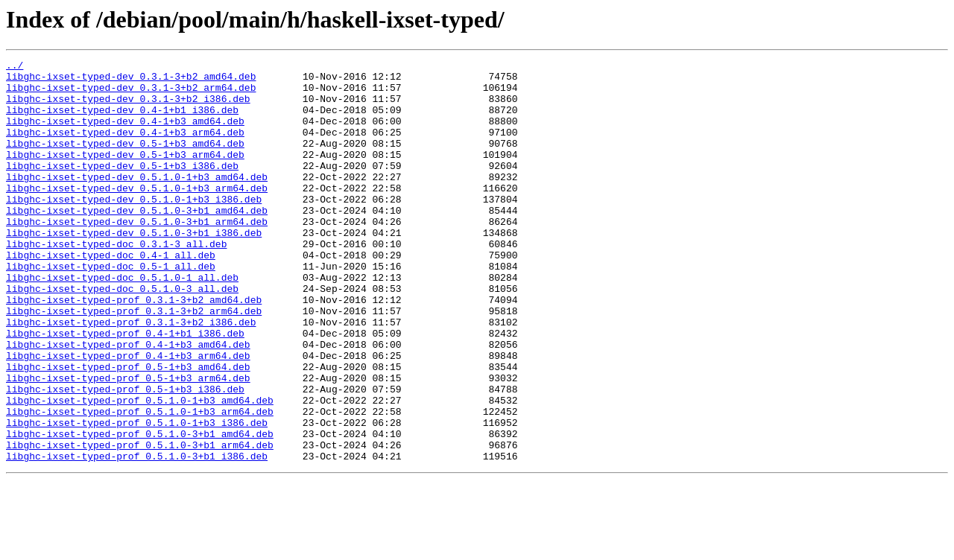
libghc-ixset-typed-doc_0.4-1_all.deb (111, 295)
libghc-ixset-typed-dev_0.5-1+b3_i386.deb (122, 188)
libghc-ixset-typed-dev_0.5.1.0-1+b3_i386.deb (134, 228)
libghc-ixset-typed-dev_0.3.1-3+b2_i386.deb (128, 107)
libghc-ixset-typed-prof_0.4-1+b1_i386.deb (125, 389)
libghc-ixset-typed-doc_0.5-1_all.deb (111, 308)
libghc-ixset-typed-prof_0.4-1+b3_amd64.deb (128, 402)
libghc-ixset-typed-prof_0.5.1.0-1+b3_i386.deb (137, 496)
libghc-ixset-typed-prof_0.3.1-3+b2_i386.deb (131, 375)
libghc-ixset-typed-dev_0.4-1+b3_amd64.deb (125, 134)
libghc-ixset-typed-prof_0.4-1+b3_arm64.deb (128, 416)
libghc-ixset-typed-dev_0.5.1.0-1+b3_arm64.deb (137, 214)
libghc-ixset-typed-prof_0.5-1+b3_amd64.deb (128, 429)
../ (15, 67)
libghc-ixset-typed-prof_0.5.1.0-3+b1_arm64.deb (140, 523)
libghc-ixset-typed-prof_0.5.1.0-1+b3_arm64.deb (140, 483)
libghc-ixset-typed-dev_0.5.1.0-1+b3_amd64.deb (137, 201)
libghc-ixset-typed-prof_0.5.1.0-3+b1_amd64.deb (140, 509)
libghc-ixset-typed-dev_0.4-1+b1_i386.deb (122, 121)
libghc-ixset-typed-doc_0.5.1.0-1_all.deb (122, 322)
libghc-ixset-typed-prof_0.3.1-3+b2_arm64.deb (134, 362)
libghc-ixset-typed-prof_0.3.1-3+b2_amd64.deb (134, 349)
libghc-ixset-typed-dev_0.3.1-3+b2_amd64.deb (131, 80)
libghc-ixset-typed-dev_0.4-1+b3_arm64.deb (125, 147)
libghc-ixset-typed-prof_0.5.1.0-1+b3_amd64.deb (140, 469)
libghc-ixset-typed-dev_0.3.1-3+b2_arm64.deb (131, 94)
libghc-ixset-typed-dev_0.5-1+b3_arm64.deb (125, 174)
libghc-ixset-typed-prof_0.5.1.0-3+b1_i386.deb (137, 536)
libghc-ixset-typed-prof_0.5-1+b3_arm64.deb (128, 442)
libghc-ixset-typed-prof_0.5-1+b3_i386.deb (125, 456)
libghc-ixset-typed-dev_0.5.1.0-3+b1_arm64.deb (137, 255)
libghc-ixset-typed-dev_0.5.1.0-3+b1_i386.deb (134, 268)
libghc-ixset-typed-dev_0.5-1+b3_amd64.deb (125, 161)
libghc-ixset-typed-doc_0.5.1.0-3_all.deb (122, 335)
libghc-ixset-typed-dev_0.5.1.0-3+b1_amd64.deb (137, 241)
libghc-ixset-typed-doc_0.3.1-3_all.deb (116, 281)
